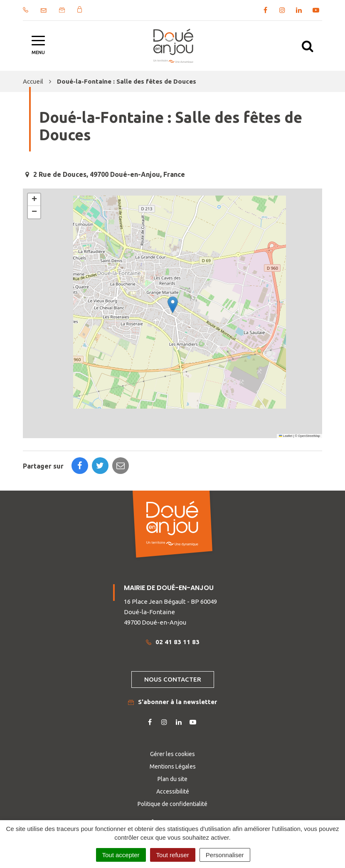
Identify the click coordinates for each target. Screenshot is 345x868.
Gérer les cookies (172, 754)
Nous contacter (173, 679)
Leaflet (286, 436)
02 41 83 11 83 (173, 642)
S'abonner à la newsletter (172, 702)
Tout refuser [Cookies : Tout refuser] (173, 855)
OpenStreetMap (309, 436)
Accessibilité (173, 791)
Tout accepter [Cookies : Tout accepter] (121, 855)
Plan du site (172, 779)
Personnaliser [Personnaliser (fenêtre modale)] (225, 855)
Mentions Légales (173, 766)
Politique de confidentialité (172, 804)
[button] (173, 305)
